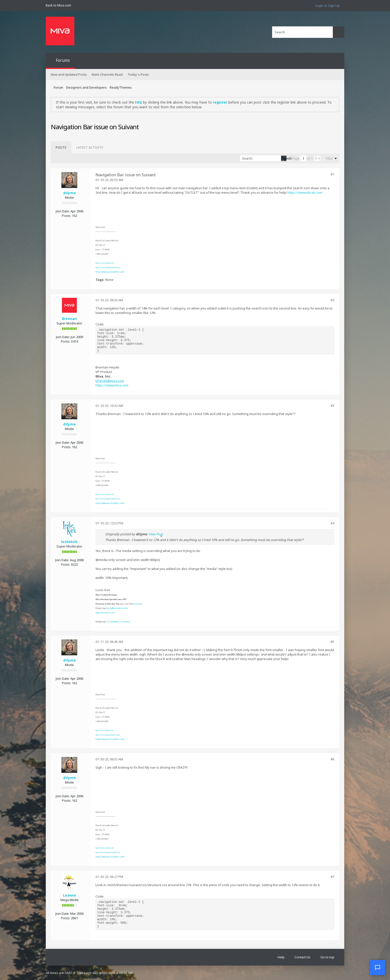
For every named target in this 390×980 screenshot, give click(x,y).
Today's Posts (138, 74)
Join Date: (63, 211)
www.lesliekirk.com (105, 613)
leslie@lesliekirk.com (117, 608)
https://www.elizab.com (305, 192)
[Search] (302, 32)
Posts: (67, 216)
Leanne (70, 895)
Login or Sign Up (327, 5)
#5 (332, 642)
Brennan (69, 319)
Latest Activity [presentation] (90, 147)
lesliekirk (69, 542)
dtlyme (70, 193)
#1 (332, 174)
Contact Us (302, 957)
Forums (63, 60)
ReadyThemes (121, 87)
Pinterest (126, 622)
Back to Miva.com (58, 5)
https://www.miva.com (112, 385)
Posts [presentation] (61, 147)
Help (281, 957)
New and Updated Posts (69, 74)
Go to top (327, 957)
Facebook (114, 622)
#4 (332, 523)
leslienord (138, 604)
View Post (156, 534)
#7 (332, 877)
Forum (58, 87)
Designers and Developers (86, 87)
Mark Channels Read (107, 74)
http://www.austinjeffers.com (110, 272)
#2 (332, 300)
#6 (332, 759)
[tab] (61, 147)
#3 (332, 406)
